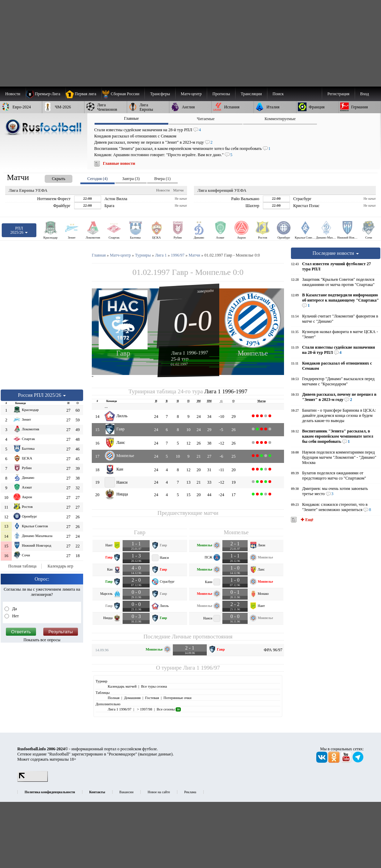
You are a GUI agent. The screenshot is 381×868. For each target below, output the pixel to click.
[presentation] (52, 177)
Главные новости (119, 163)
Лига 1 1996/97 (201, 668)
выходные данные (156, 754)
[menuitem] (123, 94)
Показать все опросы (42, 640)
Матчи (178, 190)
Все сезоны (169, 709)
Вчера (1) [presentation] (162, 179)
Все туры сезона (154, 686)
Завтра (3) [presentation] (131, 179)
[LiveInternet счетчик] (33, 780)
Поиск (278, 94)
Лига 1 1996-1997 (190, 353)
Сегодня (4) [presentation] (98, 179)
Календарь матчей (122, 686)
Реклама (190, 792)
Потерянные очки (178, 698)
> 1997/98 (144, 709)
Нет (15, 616)
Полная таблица (22, 566)
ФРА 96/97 (273, 650)
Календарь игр (60, 566)
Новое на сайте (159, 792)
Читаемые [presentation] (206, 119)
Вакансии (127, 792)
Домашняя (132, 698)
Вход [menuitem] (365, 94)
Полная (114, 698)
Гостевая (152, 698)
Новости (163, 190)
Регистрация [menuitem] (338, 94)
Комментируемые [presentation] (280, 119)
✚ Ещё (306, 520)
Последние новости (336, 253)
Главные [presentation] (131, 118)
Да (14, 609)
